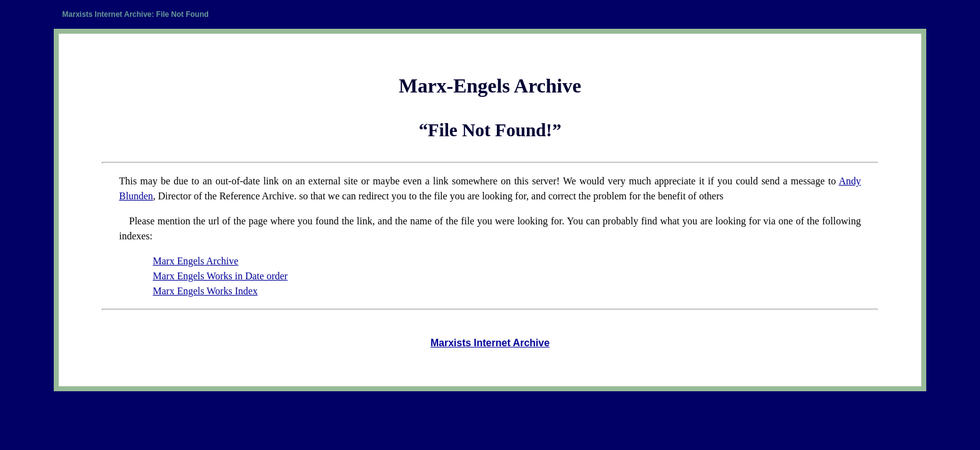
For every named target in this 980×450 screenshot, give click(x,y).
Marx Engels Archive (195, 261)
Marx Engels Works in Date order (220, 276)
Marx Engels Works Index (205, 291)
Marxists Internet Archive (490, 343)
